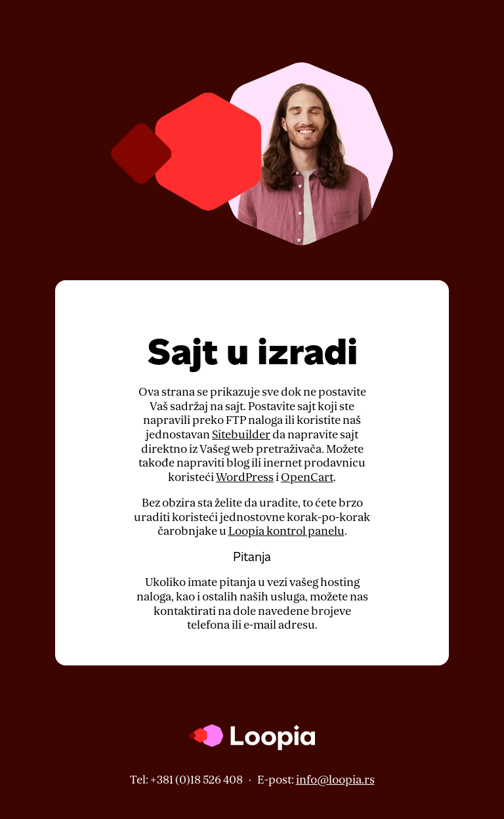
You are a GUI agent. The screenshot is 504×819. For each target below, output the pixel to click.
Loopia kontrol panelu (286, 531)
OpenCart (307, 477)
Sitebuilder (241, 435)
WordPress (245, 477)
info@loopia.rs (335, 780)
